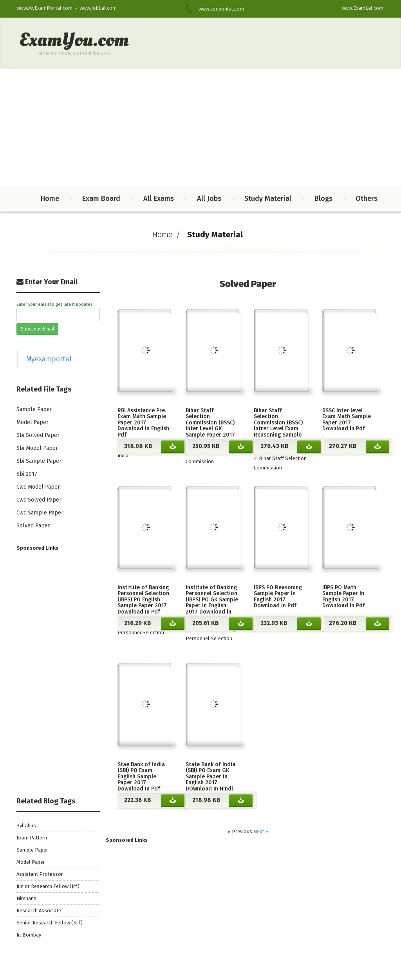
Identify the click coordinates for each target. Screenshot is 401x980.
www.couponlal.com (216, 9)
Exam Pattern (32, 838)
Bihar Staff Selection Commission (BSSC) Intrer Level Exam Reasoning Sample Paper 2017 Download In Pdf (278, 429)
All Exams (159, 199)
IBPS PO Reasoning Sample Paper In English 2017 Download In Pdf (278, 596)
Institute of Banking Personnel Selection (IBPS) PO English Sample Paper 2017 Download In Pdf (143, 600)
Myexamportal (49, 359)
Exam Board (101, 199)
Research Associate (39, 911)
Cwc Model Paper (38, 487)
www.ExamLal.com (362, 8)
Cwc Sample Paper (40, 513)
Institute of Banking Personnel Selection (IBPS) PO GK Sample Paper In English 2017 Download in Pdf (212, 603)
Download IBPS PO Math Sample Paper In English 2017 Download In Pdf (378, 623)
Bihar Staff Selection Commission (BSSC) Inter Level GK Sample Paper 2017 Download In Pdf (210, 426)
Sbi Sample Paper (39, 461)
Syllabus (26, 826)
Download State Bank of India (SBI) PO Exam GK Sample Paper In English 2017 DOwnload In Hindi (241, 800)
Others (367, 199)
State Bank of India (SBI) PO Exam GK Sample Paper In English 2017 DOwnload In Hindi (210, 777)
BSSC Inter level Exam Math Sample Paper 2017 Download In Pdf (347, 420)
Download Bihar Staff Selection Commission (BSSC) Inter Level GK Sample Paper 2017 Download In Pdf (241, 446)
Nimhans (26, 898)
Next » (261, 831)
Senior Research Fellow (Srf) (50, 923)
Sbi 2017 (27, 474)
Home (50, 199)
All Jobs (209, 199)
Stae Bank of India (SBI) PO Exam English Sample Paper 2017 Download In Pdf (141, 777)
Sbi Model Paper (37, 448)
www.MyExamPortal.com (44, 8)
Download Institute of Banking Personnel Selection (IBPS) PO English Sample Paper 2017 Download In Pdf (173, 623)
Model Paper (33, 422)
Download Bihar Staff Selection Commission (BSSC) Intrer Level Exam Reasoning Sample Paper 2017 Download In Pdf (309, 446)
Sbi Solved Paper (38, 435)
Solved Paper (33, 526)
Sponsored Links (127, 840)
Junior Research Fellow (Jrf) (48, 886)
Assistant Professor (40, 874)
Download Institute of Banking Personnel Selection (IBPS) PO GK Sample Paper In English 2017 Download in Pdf (241, 623)
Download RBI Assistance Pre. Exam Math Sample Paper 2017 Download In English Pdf (173, 446)
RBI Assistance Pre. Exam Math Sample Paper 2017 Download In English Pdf (143, 423)
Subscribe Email (37, 329)
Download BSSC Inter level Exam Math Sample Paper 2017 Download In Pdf (378, 446)
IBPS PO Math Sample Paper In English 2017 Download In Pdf (344, 596)
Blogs (323, 199)
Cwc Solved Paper (39, 500)
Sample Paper (34, 409)
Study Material (268, 199)
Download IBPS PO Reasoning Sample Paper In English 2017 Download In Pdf (309, 623)
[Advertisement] (200, 127)
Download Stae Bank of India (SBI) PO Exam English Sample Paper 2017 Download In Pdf (173, 800)
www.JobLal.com (98, 8)
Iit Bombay (29, 935)
